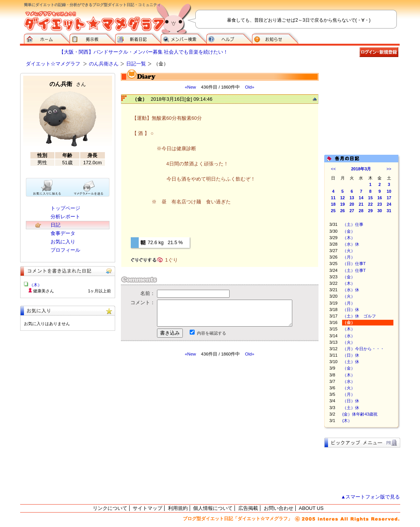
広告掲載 (248, 508)
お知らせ (275, 38)
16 (380, 198)
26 (342, 211)
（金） (349, 231)
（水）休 (351, 244)
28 (361, 211)
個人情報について (213, 508)
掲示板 (92, 38)
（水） (349, 336)
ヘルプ (229, 38)
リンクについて (110, 508)
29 (370, 211)
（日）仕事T (354, 263)
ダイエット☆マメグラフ (53, 64)
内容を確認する (212, 333)
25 (333, 211)
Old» (249, 87)
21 (361, 204)
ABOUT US (311, 508)
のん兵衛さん (104, 64)
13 (352, 198)
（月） (349, 257)
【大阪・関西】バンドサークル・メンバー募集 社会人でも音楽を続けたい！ (144, 52)
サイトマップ (147, 508)
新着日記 (138, 38)
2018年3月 (361, 169)
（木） (349, 238)
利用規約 (178, 508)
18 (333, 204)
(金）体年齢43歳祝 (360, 414)
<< (334, 169)
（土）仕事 (353, 224)
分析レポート (65, 217)
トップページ (65, 208)
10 (389, 191)
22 (370, 204)
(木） (347, 421)
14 (361, 198)
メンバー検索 (184, 38)
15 (370, 198)
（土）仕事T (354, 270)
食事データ (63, 233)
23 (380, 204)
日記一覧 (136, 64)
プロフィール (65, 250)
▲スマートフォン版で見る (371, 497)
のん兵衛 (68, 84)
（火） (349, 251)
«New (190, 87)
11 (333, 198)
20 (352, 204)
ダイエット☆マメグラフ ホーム (47, 38)
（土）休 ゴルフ (359, 316)
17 (389, 198)
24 (389, 204)
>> (389, 169)
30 (380, 211)
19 (342, 204)
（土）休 (351, 362)
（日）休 (351, 310)
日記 (55, 225)
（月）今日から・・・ (363, 349)
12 (342, 198)
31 (389, 211)
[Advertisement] (192, 425)
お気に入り (63, 242)
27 (352, 211)
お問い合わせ (279, 508)
